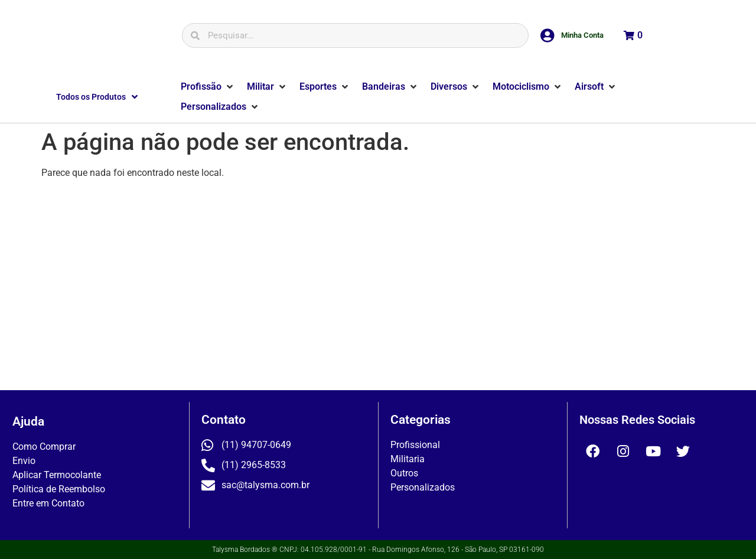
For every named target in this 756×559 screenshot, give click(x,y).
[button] (208, 87)
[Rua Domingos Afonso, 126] (378, 289)
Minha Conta (582, 35)
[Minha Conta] (548, 35)
